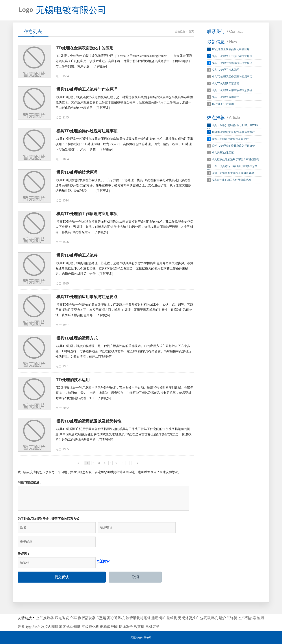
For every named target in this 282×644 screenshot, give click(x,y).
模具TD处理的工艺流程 (225, 85)
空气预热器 (247, 618)
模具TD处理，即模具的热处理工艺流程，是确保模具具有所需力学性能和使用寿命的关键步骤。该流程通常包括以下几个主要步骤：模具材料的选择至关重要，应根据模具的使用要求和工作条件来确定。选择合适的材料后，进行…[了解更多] (124, 276)
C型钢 (101, 618)
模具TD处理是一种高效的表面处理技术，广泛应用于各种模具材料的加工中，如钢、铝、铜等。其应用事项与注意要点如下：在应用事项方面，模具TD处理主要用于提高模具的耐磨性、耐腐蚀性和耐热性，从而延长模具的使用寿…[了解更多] (124, 318)
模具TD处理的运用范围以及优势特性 (89, 432)
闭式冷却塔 (72, 627)
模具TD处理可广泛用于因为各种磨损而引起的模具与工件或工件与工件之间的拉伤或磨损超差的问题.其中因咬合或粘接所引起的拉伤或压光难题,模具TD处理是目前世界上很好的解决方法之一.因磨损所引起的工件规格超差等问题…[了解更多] (123, 446)
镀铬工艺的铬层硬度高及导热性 (230, 140)
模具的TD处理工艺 (223, 154)
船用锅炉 (158, 618)
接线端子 (126, 627)
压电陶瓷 (62, 618)
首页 (191, 33)
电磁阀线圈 (109, 627)
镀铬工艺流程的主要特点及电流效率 (233, 175)
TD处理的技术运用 (223, 105)
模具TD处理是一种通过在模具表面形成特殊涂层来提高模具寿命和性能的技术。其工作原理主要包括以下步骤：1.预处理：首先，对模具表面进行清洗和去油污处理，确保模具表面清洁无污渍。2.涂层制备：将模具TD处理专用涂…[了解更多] (124, 233)
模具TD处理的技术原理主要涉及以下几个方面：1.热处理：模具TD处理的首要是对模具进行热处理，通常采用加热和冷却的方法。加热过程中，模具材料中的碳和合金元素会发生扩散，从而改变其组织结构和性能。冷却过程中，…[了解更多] (124, 191)
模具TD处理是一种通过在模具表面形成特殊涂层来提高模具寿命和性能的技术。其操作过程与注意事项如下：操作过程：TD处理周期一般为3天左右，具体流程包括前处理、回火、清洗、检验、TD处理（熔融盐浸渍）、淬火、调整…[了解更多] (124, 148)
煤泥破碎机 (209, 618)
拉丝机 (172, 618)
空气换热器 (45, 618)
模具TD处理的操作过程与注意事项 (232, 65)
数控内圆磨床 (51, 627)
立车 (73, 618)
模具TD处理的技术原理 (225, 71)
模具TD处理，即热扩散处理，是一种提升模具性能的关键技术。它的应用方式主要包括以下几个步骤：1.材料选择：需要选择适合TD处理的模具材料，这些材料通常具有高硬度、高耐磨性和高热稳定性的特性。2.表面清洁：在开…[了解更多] (123, 361)
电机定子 (152, 627)
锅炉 (222, 618)
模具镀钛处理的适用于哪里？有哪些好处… (237, 161)
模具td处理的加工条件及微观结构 (231, 181)
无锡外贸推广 (189, 618)
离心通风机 (116, 618)
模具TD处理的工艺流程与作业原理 (232, 58)
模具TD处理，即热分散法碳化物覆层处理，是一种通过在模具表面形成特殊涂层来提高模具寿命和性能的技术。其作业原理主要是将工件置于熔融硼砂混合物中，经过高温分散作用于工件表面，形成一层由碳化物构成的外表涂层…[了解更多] (124, 106)
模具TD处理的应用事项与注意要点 (232, 92)
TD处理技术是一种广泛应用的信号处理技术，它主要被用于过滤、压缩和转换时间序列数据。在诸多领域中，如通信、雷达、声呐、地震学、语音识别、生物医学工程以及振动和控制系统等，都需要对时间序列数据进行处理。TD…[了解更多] (124, 403)
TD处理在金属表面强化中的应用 (231, 51)
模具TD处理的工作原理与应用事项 (232, 78)
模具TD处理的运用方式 (225, 99)
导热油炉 (33, 627)
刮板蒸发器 (87, 618)
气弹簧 (232, 618)
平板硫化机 (90, 627)
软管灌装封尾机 (138, 618)
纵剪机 (139, 627)
